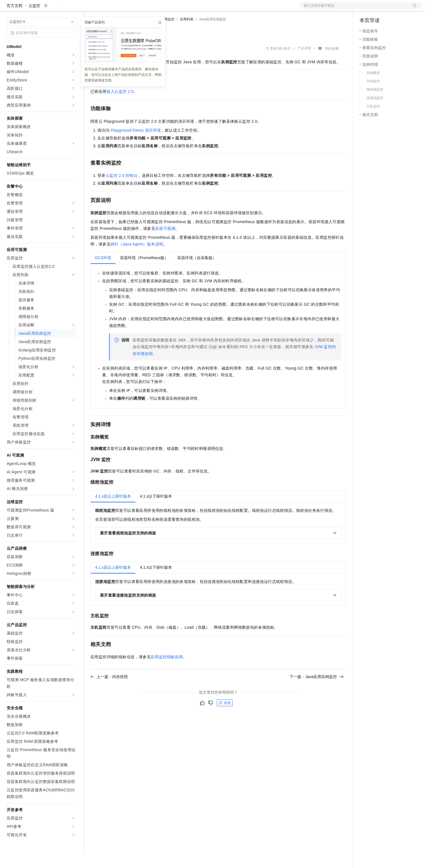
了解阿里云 (184, 9)
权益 (107, 9)
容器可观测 (165, 246)
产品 (73, 9)
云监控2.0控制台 (122, 193)
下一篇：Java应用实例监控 (317, 695)
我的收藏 (332, 66)
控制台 (379, 9)
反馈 (225, 721)
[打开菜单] (9, 9)
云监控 (34, 23)
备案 (366, 9)
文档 (354, 9)
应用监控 (168, 37)
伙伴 (151, 9)
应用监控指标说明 (167, 675)
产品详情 (304, 66)
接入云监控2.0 (120, 109)
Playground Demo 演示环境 (136, 148)
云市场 (136, 9)
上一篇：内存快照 (109, 695)
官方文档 (15, 23)
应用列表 (187, 37)
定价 (121, 9)
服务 (165, 9)
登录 (413, 9)
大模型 (57, 9)
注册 (392, 9)
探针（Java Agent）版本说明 (137, 262)
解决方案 (90, 9)
